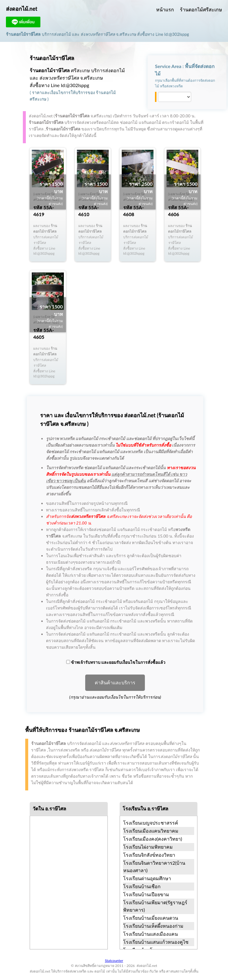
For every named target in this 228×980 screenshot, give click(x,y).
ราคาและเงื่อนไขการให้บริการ (60, 92)
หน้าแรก (165, 9)
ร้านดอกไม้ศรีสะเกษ (201, 9)
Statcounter (114, 961)
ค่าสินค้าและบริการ (115, 683)
